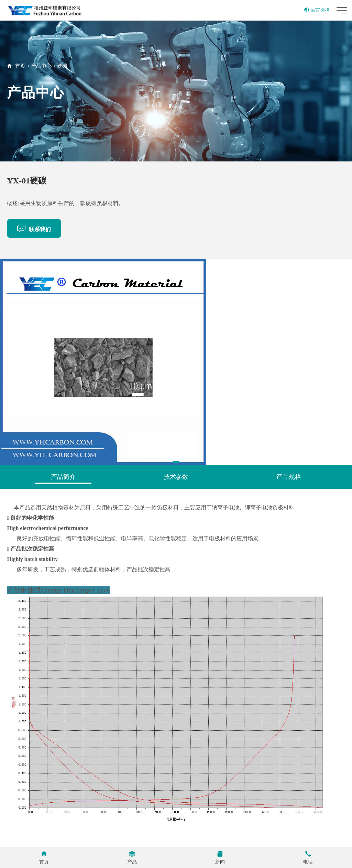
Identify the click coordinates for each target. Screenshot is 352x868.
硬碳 (62, 66)
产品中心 (41, 66)
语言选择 (317, 10)
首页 (20, 66)
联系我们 (34, 228)
